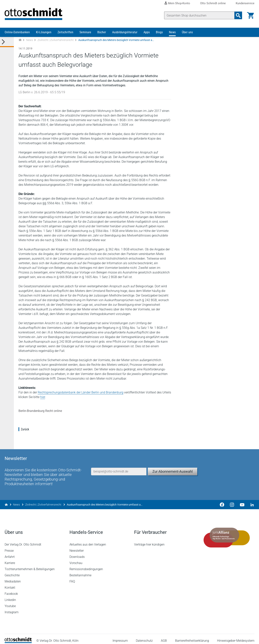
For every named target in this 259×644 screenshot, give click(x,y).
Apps (147, 32)
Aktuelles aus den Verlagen (88, 541)
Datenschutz (144, 637)
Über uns (187, 32)
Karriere (10, 559)
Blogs (159, 32)
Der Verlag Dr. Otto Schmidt (23, 541)
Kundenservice (245, 3)
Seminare (85, 32)
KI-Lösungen (44, 32)
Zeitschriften (65, 32)
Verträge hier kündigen (149, 541)
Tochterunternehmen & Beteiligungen (30, 565)
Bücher (102, 32)
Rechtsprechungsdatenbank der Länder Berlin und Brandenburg (81, 392)
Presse (9, 547)
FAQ (72, 578)
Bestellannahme (80, 572)
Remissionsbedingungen (86, 565)
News (172, 32)
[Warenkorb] (251, 15)
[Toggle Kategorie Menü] (7, 42)
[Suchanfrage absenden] (238, 15)
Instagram (12, 609)
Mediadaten (13, 578)
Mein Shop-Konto (179, 3)
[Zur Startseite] (20, 40)
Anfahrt (10, 553)
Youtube (10, 602)
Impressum (120, 637)
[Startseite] (18, 638)
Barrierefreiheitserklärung (192, 637)
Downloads (77, 553)
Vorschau (76, 559)
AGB (164, 637)
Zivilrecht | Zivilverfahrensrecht (56, 40)
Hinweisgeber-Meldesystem (236, 637)
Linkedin (10, 596)
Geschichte (12, 572)
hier (43, 397)
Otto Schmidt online (213, 3)
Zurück (25, 429)
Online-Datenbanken (17, 32)
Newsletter (77, 547)
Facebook (11, 590)
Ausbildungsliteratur (125, 32)
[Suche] (199, 15)
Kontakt (10, 584)
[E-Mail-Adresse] (119, 468)
